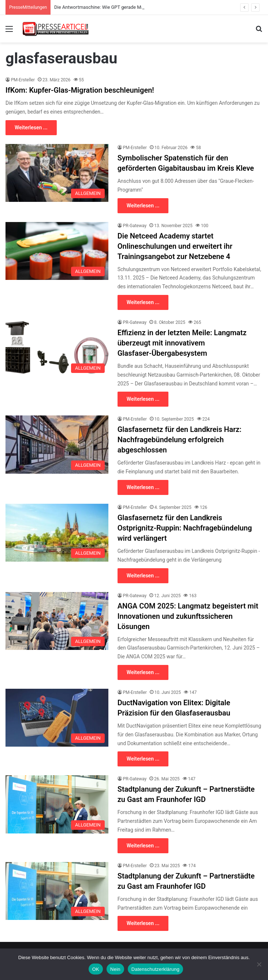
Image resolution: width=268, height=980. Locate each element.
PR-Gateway (135, 226)
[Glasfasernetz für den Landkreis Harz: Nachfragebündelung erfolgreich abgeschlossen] (57, 444)
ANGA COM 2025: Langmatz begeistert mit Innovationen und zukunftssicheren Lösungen (188, 616)
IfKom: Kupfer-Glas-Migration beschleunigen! (80, 90)
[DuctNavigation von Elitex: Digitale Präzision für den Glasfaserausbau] (57, 718)
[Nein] (259, 964)
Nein (115, 969)
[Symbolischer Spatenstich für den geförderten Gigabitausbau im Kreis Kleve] (57, 173)
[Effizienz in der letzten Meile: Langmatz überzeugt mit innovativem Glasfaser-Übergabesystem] (57, 348)
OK (96, 969)
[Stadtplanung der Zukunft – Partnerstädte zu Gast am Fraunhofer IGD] (57, 804)
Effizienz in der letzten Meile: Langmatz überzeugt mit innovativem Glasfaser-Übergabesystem (182, 343)
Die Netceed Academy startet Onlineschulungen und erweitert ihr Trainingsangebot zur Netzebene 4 (175, 246)
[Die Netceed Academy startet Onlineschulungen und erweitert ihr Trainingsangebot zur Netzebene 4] (57, 251)
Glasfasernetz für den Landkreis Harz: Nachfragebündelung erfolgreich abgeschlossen (180, 440)
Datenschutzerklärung (155, 969)
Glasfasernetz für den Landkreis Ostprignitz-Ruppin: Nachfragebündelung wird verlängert (185, 528)
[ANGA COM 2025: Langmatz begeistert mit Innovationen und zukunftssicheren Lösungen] (57, 621)
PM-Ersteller (23, 80)
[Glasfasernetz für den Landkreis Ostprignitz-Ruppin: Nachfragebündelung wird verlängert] (57, 533)
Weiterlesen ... (31, 127)
